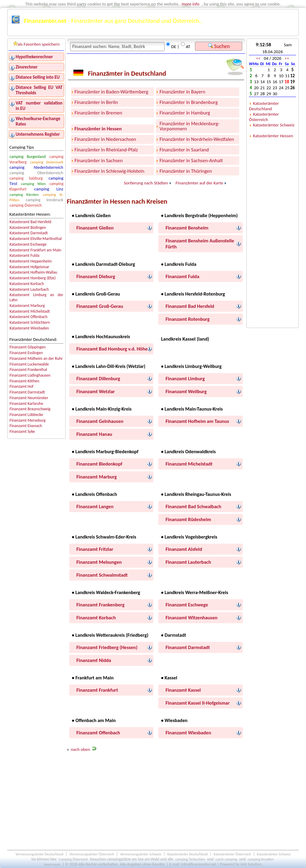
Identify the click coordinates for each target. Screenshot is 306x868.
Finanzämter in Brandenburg (189, 102)
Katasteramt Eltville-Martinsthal (36, 239)
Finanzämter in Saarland (184, 150)
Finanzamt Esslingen (26, 353)
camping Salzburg (26, 178)
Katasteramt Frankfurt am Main (36, 250)
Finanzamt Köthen (25, 381)
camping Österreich (26, 205)
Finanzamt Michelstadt (189, 464)
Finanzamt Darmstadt (27, 392)
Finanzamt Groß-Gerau (100, 306)
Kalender (163, 32)
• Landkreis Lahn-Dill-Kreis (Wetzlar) (109, 366)
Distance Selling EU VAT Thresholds (39, 90)
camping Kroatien (261, 859)
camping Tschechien (190, 859)
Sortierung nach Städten (146, 183)
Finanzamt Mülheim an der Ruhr (36, 358)
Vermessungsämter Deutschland (39, 854)
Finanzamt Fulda (182, 276)
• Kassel (169, 678)
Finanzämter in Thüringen (186, 171)
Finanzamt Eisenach (26, 426)
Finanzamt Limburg (185, 378)
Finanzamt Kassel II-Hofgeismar (198, 703)
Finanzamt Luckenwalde (29, 364)
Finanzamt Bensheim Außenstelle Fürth (200, 244)
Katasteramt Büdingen (28, 228)
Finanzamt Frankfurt (97, 690)
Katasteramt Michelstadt (30, 311)
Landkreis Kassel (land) (185, 339)
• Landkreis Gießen (91, 215)
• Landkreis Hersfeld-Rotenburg (193, 294)
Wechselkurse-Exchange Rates (38, 121)
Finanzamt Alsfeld (184, 549)
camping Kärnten (24, 194)
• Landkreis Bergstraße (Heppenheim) (199, 215)
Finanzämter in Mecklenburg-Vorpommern (190, 126)
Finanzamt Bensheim (187, 228)
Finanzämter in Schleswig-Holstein (110, 171)
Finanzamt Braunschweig (30, 409)
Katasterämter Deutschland (264, 106)
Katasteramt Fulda (25, 255)
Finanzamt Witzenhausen (191, 618)
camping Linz (49, 189)
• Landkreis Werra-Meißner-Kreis (195, 592)
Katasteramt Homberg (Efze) (33, 278)
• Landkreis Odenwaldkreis (188, 451)
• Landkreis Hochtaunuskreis (101, 336)
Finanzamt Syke (22, 431)
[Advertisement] (156, 803)
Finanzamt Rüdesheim (188, 519)
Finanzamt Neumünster (29, 398)
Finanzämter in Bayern (182, 92)
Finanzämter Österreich (123, 32)
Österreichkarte (234, 32)
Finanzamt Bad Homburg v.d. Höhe (112, 349)
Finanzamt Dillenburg (98, 378)
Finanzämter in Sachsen (99, 161)
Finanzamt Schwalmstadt (102, 575)
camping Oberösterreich (36, 173)
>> (287, 58)
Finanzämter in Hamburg (185, 113)
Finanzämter (25, 32)
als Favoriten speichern (37, 44)
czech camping (226, 859)
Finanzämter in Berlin (96, 102)
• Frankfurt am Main (93, 678)
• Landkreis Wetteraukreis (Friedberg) (110, 635)
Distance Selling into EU (38, 77)
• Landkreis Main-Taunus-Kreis (192, 409)
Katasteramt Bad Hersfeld (31, 222)
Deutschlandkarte (195, 32)
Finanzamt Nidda (94, 660)
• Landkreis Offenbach (94, 494)
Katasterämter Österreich (264, 117)
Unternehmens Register (38, 134)
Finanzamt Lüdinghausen (30, 375)
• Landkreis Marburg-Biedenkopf (105, 451)
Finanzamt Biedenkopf (99, 464)
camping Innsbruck (45, 200)
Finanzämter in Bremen (98, 113)
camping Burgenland (28, 157)
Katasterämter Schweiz (274, 125)
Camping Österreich (73, 859)
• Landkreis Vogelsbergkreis (189, 537)
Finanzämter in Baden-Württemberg (111, 92)
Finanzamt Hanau (94, 434)
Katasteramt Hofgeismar (29, 267)
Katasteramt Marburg (27, 306)
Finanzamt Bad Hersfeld (190, 306)
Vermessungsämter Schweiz (141, 854)
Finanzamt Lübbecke (26, 415)
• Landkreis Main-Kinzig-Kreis (102, 409)
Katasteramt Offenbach (29, 317)
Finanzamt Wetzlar (96, 391)
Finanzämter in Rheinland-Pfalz (106, 150)
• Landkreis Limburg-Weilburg (191, 366)
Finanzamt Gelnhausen (100, 421)
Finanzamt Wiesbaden (188, 733)
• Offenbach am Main (94, 720)
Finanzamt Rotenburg (187, 319)
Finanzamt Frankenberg (100, 605)
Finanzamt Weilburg (186, 391)
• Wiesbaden (174, 720)
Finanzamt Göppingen (28, 347)
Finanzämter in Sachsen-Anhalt (191, 161)
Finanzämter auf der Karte (199, 183)
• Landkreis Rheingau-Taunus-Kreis (196, 494)
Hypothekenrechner (34, 57)
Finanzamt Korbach (96, 618)
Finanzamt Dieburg (96, 276)
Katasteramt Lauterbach (29, 289)
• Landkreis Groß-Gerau (96, 294)
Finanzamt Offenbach (98, 733)
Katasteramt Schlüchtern (30, 322)
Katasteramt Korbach (27, 284)
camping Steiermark (47, 162)
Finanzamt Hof (22, 386)
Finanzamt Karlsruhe (26, 404)
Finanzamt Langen (95, 506)
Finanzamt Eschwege (187, 605)
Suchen (219, 46)
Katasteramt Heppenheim (31, 261)
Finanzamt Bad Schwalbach (193, 506)
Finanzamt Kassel (183, 690)
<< (258, 58)
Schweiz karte (269, 32)
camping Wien (33, 184)
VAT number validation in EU (39, 106)
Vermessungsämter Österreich (92, 854)
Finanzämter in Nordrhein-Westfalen (197, 139)
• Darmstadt (174, 635)
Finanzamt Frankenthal (28, 370)
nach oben (80, 749)
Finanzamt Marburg (97, 477)
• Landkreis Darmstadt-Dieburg (104, 264)
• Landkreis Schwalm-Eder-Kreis (104, 537)
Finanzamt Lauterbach (188, 562)
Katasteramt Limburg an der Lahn (36, 297)
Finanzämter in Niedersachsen (105, 139)
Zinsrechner (27, 67)
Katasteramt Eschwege (28, 244)
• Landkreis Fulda (179, 264)
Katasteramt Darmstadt (29, 233)
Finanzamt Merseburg (28, 420)
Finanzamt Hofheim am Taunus (197, 421)
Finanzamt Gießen (95, 228)
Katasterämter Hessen (273, 136)
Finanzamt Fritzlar (95, 549)
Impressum (52, 864)
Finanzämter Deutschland (69, 32)
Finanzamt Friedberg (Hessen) (107, 647)
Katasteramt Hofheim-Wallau (33, 272)
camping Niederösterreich (36, 167)
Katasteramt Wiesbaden (29, 328)
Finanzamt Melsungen (99, 562)
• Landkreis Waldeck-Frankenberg (106, 592)
